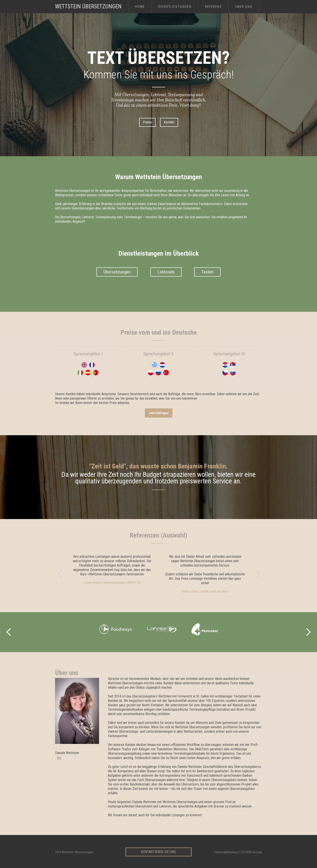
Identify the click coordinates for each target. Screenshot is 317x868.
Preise (147, 122)
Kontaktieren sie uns (158, 852)
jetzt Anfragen (159, 413)
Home (140, 7)
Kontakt (169, 122)
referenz (213, 7)
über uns (244, 7)
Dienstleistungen (175, 7)
